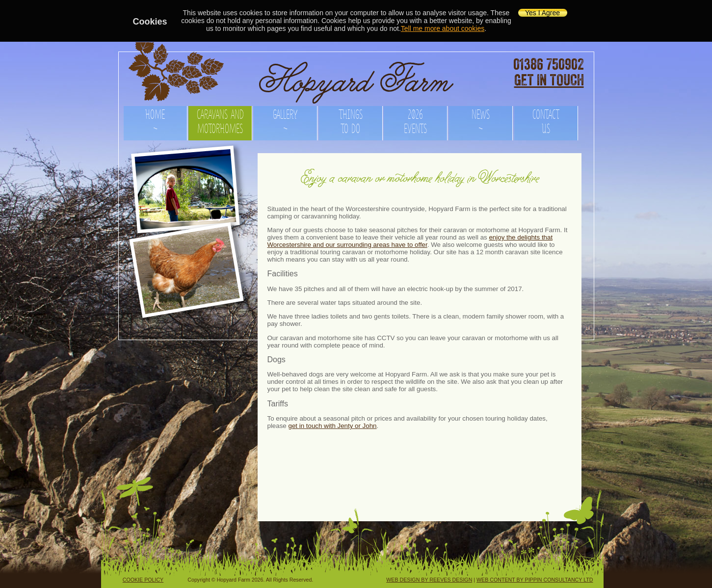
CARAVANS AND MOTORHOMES (220, 120)
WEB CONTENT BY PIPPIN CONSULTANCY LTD (535, 580)
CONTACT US (546, 120)
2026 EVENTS (415, 120)
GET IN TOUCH (549, 80)
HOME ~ (155, 120)
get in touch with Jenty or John (332, 426)
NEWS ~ (481, 120)
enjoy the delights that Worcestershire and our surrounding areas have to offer (410, 241)
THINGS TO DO (351, 120)
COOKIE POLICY (143, 580)
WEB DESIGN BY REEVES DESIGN (429, 580)
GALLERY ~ (285, 120)
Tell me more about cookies (443, 28)
